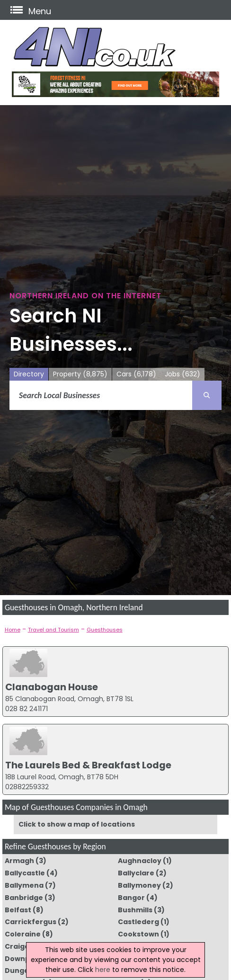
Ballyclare (136, 873)
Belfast (18, 910)
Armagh (19, 861)
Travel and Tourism (53, 630)
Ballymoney (139, 885)
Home (13, 630)
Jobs (182, 374)
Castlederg (138, 922)
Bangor (131, 898)
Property (80, 374)
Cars (136, 374)
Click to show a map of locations (77, 824)
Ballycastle (25, 873)
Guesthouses (105, 630)
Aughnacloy (140, 861)
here (103, 970)
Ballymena (24, 885)
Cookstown (138, 934)
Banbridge (24, 898)
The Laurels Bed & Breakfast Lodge (88, 765)
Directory (29, 374)
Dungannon (26, 971)
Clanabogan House (52, 687)
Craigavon (24, 946)
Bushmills (135, 910)
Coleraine (23, 934)
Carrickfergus (31, 922)
